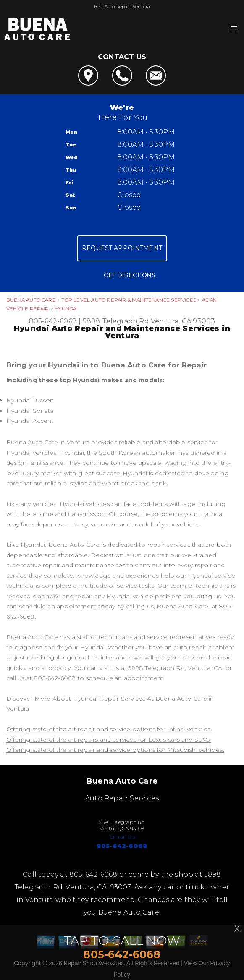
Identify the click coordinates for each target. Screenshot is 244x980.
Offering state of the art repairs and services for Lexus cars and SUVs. (109, 740)
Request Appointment (122, 248)
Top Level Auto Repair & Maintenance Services (129, 300)
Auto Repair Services (122, 798)
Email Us (122, 837)
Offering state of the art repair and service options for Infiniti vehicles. (109, 729)
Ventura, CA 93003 (183, 321)
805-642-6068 (53, 321)
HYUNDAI (66, 309)
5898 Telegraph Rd (116, 321)
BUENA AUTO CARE (31, 300)
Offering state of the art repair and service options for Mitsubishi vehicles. (115, 750)
